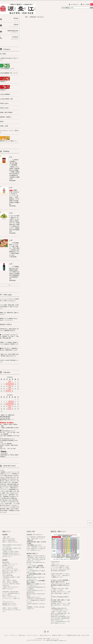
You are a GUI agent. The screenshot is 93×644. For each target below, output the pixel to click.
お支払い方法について (45, 635)
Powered (54, 640)
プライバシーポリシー (32, 635)
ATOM (87, 635)
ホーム (6, 635)
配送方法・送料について (59, 635)
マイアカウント (75, 4)
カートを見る (88, 4)
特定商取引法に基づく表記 (73, 635)
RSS (83, 635)
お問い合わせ (22, 635)
